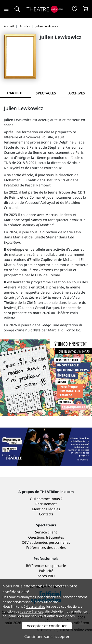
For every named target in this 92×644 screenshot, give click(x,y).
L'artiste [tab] (15, 93)
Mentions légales (46, 509)
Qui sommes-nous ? (46, 499)
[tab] (46, 93)
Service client (46, 532)
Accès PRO (46, 576)
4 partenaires (36, 606)
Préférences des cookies (46, 547)
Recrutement (46, 504)
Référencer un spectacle (46, 566)
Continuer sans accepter (47, 636)
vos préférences (31, 611)
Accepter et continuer (47, 626)
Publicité (46, 571)
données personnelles (52, 542)
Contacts (46, 514)
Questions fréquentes (46, 537)
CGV (25, 542)
